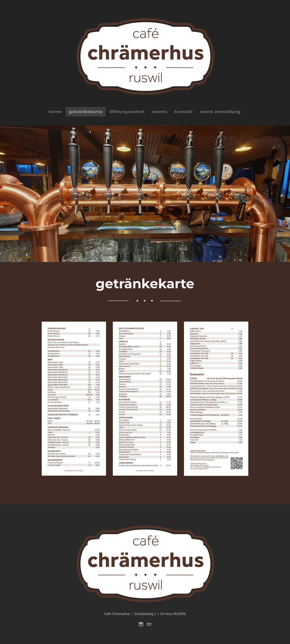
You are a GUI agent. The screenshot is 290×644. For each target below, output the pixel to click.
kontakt (184, 112)
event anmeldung (220, 112)
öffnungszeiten (127, 112)
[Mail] (149, 624)
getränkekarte (86, 112)
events (160, 112)
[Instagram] (141, 624)
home (55, 112)
